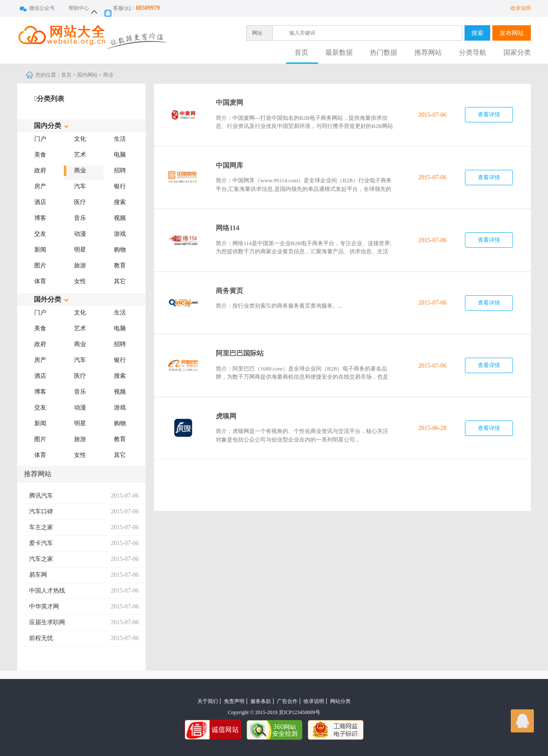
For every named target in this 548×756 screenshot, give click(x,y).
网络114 (228, 228)
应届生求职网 (47, 622)
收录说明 (521, 8)
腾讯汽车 (41, 496)
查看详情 (489, 114)
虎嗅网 (226, 416)
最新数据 (339, 52)
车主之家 (41, 527)
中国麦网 (229, 102)
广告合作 (287, 701)
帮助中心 (79, 8)
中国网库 (229, 165)
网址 (257, 33)
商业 (108, 75)
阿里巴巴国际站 (240, 353)
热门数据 (384, 52)
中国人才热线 (47, 591)
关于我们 (208, 701)
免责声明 (234, 701)
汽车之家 (41, 559)
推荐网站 (428, 52)
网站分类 (340, 701)
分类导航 (473, 52)
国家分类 (517, 52)
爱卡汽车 (41, 543)
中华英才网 (44, 606)
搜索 (477, 33)
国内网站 (87, 75)
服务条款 (261, 701)
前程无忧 (41, 638)
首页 (301, 52)
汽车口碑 (41, 511)
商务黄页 (229, 291)
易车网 (38, 575)
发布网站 (512, 33)
